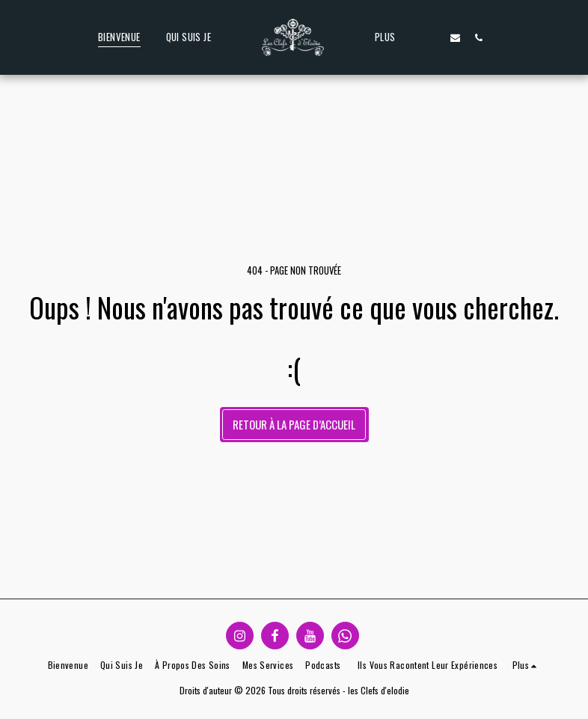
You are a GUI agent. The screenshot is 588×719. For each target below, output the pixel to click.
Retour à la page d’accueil (294, 424)
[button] (433, 37)
